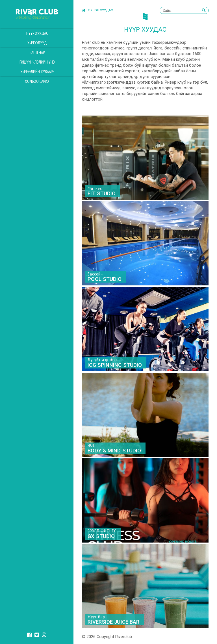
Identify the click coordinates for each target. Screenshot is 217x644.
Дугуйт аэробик (115, 362)
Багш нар (37, 52)
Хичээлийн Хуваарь (37, 72)
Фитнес (102, 191)
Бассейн (105, 277)
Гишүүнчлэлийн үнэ (37, 62)
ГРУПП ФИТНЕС (102, 534)
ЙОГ (114, 448)
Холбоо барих (37, 81)
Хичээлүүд (37, 43)
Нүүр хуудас (37, 33)
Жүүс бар (113, 619)
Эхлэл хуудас (97, 10)
